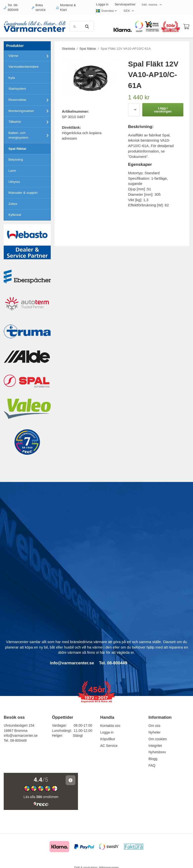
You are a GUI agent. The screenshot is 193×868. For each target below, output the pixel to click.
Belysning (16, 160)
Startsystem (17, 89)
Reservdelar (29, 100)
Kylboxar (15, 215)
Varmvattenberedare (24, 67)
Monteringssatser (29, 111)
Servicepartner (125, 4)
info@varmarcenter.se (21, 736)
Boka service (39, 7)
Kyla (12, 78)
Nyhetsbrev (157, 752)
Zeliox (13, 204)
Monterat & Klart (66, 7)
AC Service (109, 746)
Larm (12, 171)
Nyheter (155, 732)
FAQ (152, 765)
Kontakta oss (110, 726)
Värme (29, 56)
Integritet (155, 746)
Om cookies (158, 739)
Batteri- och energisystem (29, 135)
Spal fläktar (17, 149)
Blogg (153, 759)
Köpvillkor (108, 739)
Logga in (102, 4)
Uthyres (14, 182)
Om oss (154, 726)
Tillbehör (29, 122)
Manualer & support (23, 193)
